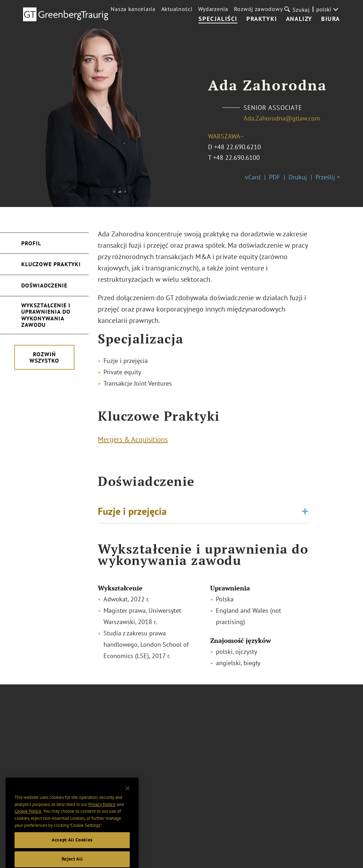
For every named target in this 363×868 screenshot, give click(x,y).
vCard (253, 177)
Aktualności (177, 9)
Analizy (299, 19)
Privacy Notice (102, 821)
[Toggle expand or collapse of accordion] (305, 514)
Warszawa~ (226, 136)
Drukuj (298, 177)
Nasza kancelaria (133, 9)
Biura (331, 19)
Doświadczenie (44, 285)
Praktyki (262, 19)
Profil (31, 243)
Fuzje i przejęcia (132, 514)
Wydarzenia (213, 9)
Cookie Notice (28, 828)
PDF (275, 177)
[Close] (128, 805)
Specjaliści (218, 19)
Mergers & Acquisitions (133, 442)
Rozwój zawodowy (258, 9)
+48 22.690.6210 (238, 147)
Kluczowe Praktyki (51, 264)
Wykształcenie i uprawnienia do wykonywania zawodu (46, 315)
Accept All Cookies (72, 856)
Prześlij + (328, 177)
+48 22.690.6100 (236, 158)
